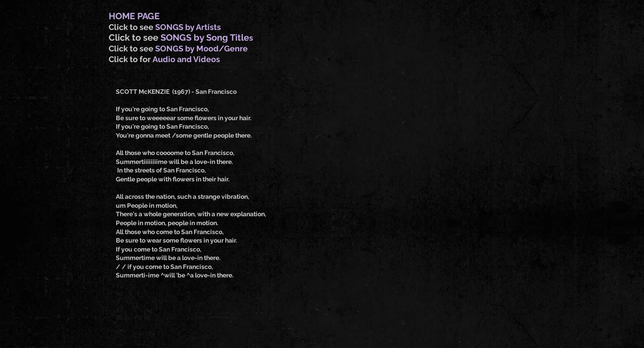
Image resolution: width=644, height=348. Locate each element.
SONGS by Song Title (205, 38)
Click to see (132, 27)
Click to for (131, 59)
